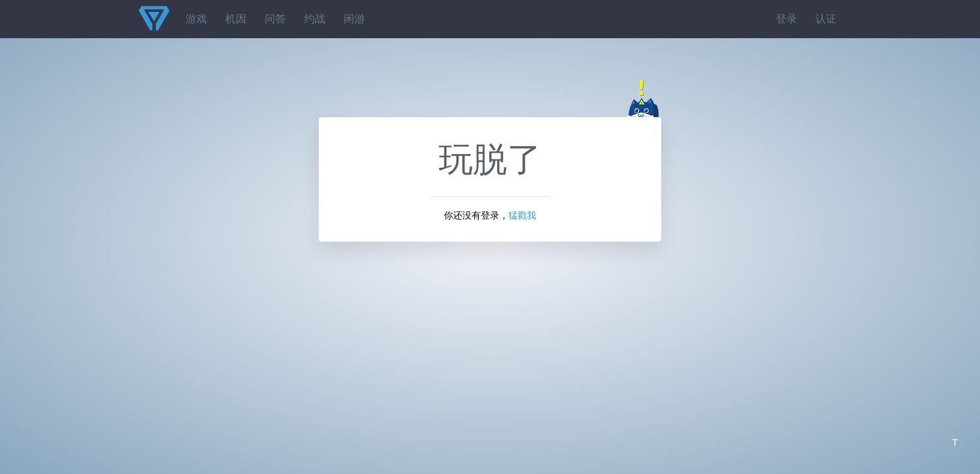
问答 (275, 19)
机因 (236, 19)
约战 (315, 19)
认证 (826, 19)
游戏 (196, 19)
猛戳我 (522, 215)
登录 (786, 19)
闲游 (354, 19)
